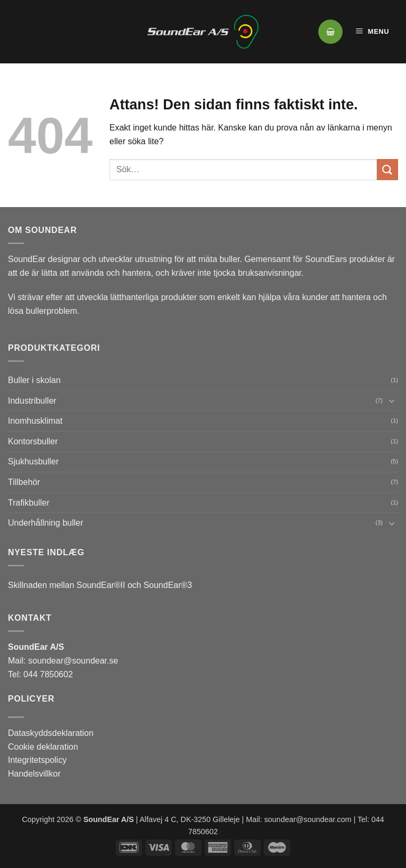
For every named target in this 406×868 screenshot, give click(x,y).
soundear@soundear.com (308, 819)
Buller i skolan (34, 380)
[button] (330, 32)
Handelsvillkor (34, 774)
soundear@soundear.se (73, 661)
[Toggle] (392, 400)
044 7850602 (47, 674)
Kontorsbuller (33, 441)
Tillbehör (24, 482)
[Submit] (387, 169)
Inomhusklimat (35, 421)
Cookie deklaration (43, 747)
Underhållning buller (45, 523)
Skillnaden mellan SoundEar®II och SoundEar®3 (100, 585)
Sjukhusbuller (33, 461)
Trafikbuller (29, 503)
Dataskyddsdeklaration (51, 733)
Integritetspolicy (37, 760)
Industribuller (32, 401)
